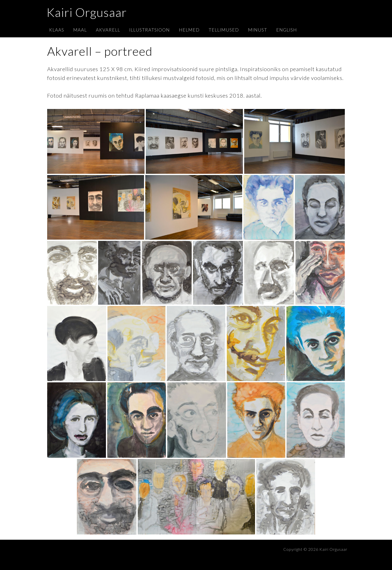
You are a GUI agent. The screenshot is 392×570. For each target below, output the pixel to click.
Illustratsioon (149, 30)
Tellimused (224, 30)
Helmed (189, 30)
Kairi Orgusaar (87, 12)
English (287, 30)
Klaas (57, 30)
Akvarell (108, 30)
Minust (258, 30)
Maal (80, 30)
